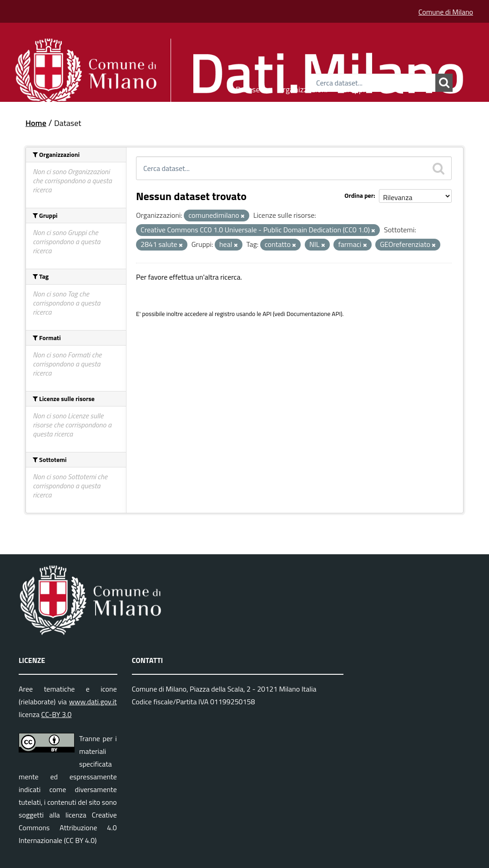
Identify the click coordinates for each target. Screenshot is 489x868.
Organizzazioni (303, 88)
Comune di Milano (446, 12)
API (267, 314)
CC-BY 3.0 (57, 714)
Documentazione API (314, 314)
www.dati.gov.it (93, 702)
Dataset (249, 88)
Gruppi (353, 88)
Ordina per (359, 195)
